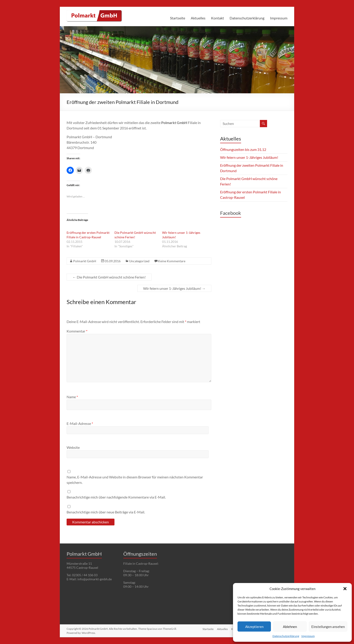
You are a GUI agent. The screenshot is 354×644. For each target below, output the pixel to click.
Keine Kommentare (172, 261)
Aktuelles (198, 18)
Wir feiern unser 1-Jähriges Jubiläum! (174, 288)
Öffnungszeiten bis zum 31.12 (243, 149)
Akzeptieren (254, 627)
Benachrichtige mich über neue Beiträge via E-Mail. (106, 512)
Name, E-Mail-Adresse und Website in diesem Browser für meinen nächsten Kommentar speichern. (135, 480)
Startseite (178, 18)
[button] (345, 589)
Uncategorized (139, 261)
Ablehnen (290, 627)
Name (72, 397)
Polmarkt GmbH (85, 261)
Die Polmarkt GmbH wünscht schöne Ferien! (109, 277)
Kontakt (218, 18)
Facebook (231, 213)
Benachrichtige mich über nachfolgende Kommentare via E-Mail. (116, 497)
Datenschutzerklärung (286, 636)
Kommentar (77, 331)
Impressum (308, 636)
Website (73, 447)
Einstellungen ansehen (328, 627)
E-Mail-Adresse (80, 423)
